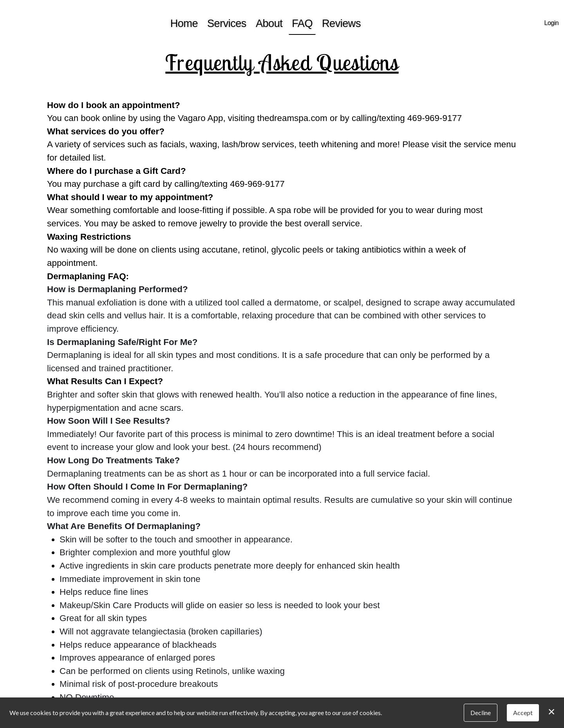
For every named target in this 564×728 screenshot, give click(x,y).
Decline (481, 713)
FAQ (302, 23)
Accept (523, 713)
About (269, 23)
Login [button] (551, 23)
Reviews (341, 23)
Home (184, 23)
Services (227, 23)
